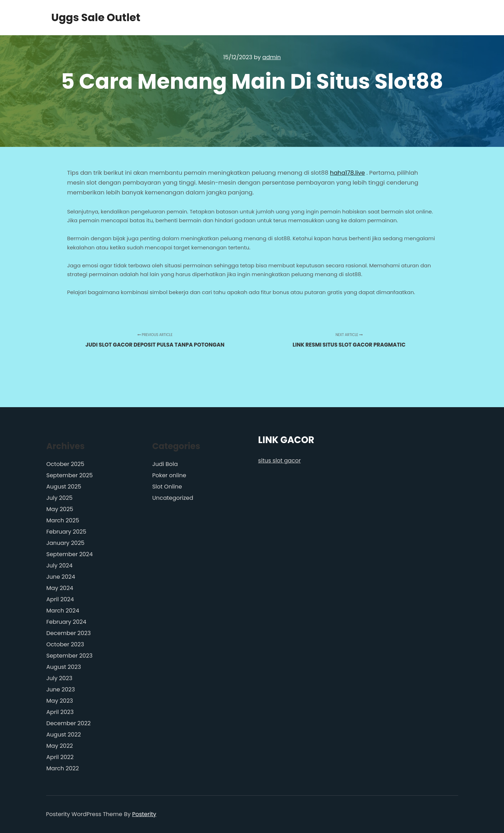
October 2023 (65, 644)
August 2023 (64, 667)
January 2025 (66, 543)
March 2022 (63, 768)
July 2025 (60, 498)
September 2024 (70, 554)
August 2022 (64, 735)
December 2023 (69, 633)
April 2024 (60, 599)
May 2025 (60, 509)
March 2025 (63, 520)
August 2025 (64, 487)
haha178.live (347, 173)
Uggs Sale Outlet (87, 18)
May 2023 (60, 701)
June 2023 (61, 689)
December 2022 (69, 723)
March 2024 (63, 611)
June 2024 (61, 577)
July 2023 (60, 678)
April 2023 (60, 712)
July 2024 (60, 565)
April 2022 (60, 757)
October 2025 (66, 464)
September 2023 (70, 656)
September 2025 (70, 475)
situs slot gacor (279, 461)
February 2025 (67, 532)
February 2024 (67, 622)
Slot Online (167, 487)
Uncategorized (173, 498)
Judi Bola (165, 464)
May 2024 (60, 588)
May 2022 (60, 746)
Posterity (144, 814)
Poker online (169, 475)
